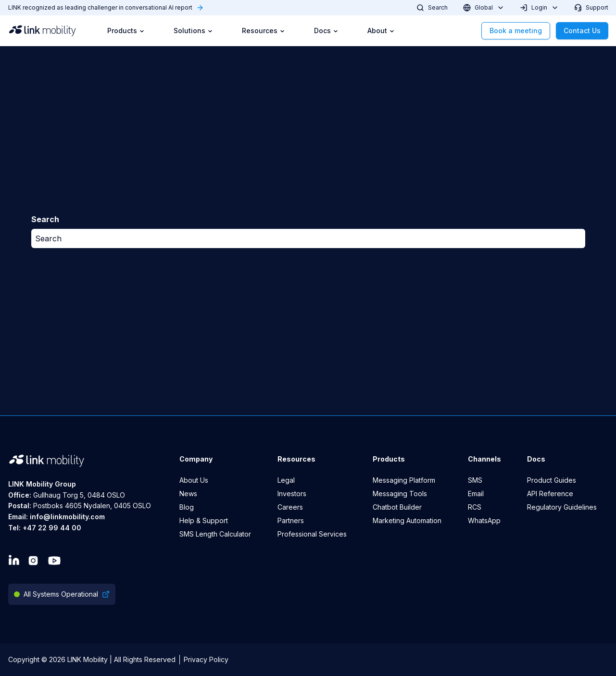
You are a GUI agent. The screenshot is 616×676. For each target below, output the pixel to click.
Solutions (193, 31)
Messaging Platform (404, 480)
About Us (194, 480)
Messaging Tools (400, 494)
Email (476, 494)
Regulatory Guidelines (562, 507)
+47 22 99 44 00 (52, 528)
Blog (187, 507)
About (381, 31)
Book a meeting (516, 31)
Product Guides (552, 480)
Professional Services (312, 534)
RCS (475, 507)
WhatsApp (484, 520)
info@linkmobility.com (67, 517)
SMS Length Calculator (215, 534)
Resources (264, 31)
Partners (291, 520)
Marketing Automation (407, 520)
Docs (326, 31)
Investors (292, 494)
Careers (290, 507)
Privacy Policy (206, 659)
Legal (286, 480)
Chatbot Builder (397, 507)
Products (126, 31)
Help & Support (204, 520)
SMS (475, 480)
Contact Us (582, 31)
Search (48, 238)
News (188, 494)
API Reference (550, 494)
